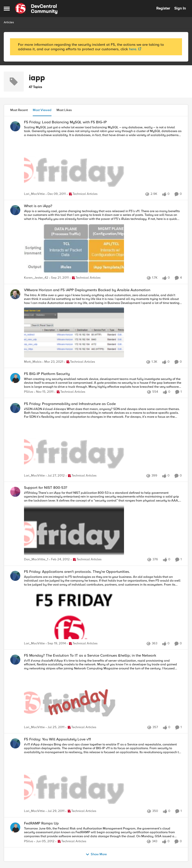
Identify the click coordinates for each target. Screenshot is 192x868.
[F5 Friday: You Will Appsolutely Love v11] (103, 775)
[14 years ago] (55, 476)
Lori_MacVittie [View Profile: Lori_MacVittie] (34, 194)
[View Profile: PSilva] (15, 378)
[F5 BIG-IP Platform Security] (103, 383)
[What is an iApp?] (103, 242)
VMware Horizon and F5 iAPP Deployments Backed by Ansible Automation (87, 290)
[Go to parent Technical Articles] (82, 194)
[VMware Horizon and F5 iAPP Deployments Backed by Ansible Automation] (103, 326)
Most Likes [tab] (64, 110)
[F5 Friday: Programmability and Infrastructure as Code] (103, 440)
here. (133, 49)
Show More (96, 854)
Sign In (180, 8)
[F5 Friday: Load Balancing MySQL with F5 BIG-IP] (103, 158)
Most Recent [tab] (19, 110)
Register (163, 8)
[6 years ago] (53, 362)
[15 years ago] (56, 194)
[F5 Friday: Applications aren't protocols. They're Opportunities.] (103, 608)
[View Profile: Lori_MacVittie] (15, 126)
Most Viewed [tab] (42, 110)
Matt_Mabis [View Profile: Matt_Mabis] (33, 362)
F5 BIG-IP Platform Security (47, 374)
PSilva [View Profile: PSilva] (29, 392)
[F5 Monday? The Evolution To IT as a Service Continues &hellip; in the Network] (103, 691)
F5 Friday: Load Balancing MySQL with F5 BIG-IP (65, 122)
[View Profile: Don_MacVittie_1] (15, 492)
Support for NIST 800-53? (46, 488)
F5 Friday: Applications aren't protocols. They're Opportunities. (77, 572)
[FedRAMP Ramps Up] (103, 832)
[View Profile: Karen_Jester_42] (15, 210)
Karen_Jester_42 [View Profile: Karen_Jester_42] (36, 278)
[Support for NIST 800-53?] (103, 524)
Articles (9, 22)
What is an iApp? (38, 206)
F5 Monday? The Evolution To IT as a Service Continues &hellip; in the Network (90, 656)
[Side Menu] (7, 9)
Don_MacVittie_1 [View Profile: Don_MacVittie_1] (36, 560)
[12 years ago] (56, 644)
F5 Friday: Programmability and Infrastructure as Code (70, 404)
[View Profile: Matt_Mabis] (15, 294)
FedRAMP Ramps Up (41, 823)
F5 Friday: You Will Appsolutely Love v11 (57, 739)
